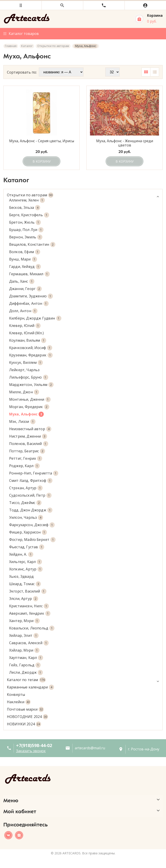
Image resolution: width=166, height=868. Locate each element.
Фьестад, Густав (27, 547)
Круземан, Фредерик (31, 355)
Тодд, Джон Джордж (31, 510)
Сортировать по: (22, 72)
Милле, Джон (24, 392)
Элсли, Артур (24, 599)
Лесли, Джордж (26, 672)
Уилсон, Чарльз (26, 518)
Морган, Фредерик (29, 407)
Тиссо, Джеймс (25, 503)
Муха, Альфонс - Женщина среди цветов (125, 143)
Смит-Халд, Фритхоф (31, 481)
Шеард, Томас (25, 584)
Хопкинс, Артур (26, 569)
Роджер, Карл (24, 466)
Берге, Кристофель (29, 215)
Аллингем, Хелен (27, 200)
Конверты (16, 694)
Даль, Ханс (22, 281)
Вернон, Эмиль (26, 237)
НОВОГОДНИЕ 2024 (27, 717)
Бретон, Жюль (25, 222)
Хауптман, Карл (26, 658)
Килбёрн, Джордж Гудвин (35, 318)
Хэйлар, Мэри (24, 650)
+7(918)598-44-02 (34, 745)
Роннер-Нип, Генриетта (34, 473)
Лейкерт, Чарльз (24, 370)
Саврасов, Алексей (29, 643)
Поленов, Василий (29, 444)
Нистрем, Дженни (28, 436)
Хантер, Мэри (24, 621)
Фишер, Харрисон (28, 532)
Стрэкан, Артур (26, 488)
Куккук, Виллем (26, 363)
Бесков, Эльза (25, 208)
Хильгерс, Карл (26, 562)
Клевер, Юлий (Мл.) (26, 333)
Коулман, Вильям (28, 340)
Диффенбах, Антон (29, 304)
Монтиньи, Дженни (30, 399)
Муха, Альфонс (26, 414)
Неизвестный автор (30, 429)
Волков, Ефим (25, 252)
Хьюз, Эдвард (21, 576)
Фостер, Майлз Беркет (32, 540)
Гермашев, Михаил (29, 274)
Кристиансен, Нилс (29, 606)
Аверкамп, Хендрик (30, 613)
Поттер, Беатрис (27, 451)
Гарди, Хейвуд (25, 267)
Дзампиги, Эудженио (31, 296)
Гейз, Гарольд (25, 665)
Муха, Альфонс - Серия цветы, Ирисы (42, 141)
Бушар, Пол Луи (26, 230)
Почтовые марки (25, 709)
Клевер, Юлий (25, 326)
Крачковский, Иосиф (31, 348)
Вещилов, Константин (32, 245)
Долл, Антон (23, 311)
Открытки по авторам (83, 195)
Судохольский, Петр (30, 495)
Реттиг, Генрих (26, 458)
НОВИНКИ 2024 (24, 724)
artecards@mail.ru (90, 748)
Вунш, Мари (23, 259)
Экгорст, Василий (28, 591)
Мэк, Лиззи (22, 422)
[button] (21, 5)
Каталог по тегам (83, 680)
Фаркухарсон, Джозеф (32, 525)
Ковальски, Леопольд (32, 628)
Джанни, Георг (25, 289)
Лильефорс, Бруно (29, 377)
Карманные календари (30, 687)
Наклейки (19, 702)
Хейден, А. (21, 554)
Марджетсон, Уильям (31, 385)
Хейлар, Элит (24, 636)
